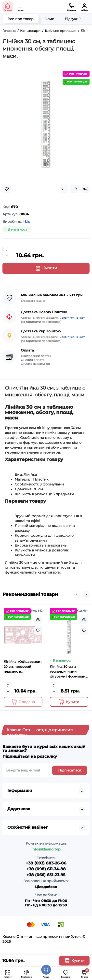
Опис (49, 19)
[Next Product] (75, 189)
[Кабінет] (84, 7)
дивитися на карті (73, 318)
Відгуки (73, 19)
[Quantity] (7, 251)
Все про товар (21, 19)
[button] (77, 594)
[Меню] (21, 7)
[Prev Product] (64, 189)
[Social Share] (85, 189)
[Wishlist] (7, 189)
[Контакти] (72, 7)
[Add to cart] (23, 702)
